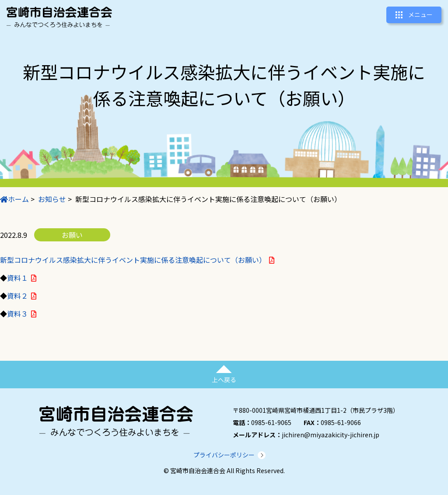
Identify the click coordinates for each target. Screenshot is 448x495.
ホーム (14, 199)
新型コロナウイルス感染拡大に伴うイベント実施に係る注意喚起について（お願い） (133, 260)
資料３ (17, 314)
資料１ (17, 278)
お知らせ (52, 199)
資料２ (17, 296)
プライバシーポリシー (224, 455)
